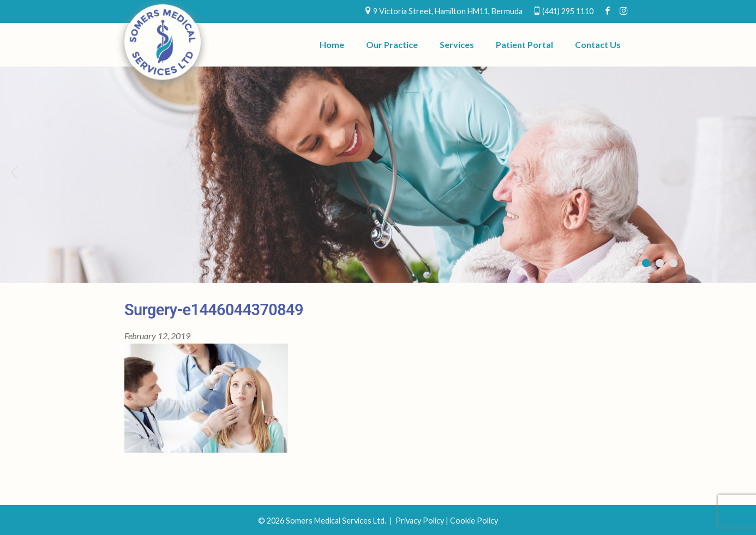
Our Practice (392, 44)
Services (457, 44)
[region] (378, 175)
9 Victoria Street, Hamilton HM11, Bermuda (448, 11)
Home (332, 44)
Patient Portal (524, 44)
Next (742, 172)
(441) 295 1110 (568, 11)
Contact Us (598, 44)
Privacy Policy (420, 521)
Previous (14, 172)
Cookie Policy (474, 521)
